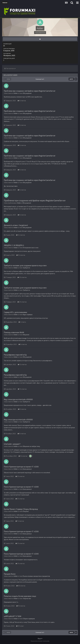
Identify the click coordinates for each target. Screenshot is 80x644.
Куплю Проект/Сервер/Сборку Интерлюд (21, 509)
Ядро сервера (28, 314)
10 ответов (21, 255)
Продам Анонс (10, 574)
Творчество (27, 598)
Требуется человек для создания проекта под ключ (25, 265)
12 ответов (20, 235)
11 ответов (20, 521)
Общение (26, 335)
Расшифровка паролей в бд (15, 355)
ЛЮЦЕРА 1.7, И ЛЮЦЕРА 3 (14, 245)
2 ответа (22, 322)
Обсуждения (27, 93)
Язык (40, 638)
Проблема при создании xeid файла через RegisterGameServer (30, 91)
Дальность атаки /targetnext (16, 225)
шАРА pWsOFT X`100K (13, 616)
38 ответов (21, 586)
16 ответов (23, 456)
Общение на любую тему (31, 446)
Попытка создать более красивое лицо (20, 596)
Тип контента (10, 68)
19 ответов (21, 606)
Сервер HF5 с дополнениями (15, 312)
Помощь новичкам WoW (14, 332)
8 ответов (22, 101)
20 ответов (22, 277)
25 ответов (20, 476)
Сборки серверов (29, 619)
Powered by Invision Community (40, 641)
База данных (27, 469)
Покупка (26, 511)
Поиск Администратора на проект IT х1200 (21, 467)
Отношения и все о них (31, 248)
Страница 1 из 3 (40, 79)
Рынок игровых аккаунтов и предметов (36, 576)
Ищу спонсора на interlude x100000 (18, 399)
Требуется (26, 268)
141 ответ (20, 626)
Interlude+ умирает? (12, 444)
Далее (71, 79)
